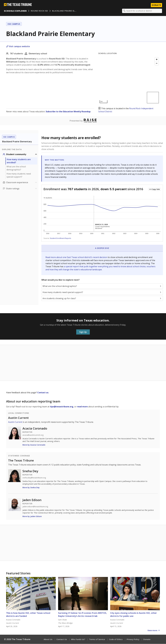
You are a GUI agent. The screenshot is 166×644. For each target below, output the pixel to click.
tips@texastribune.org (62, 407)
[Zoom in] (157, 60)
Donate (147, 639)
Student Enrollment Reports (60, 238)
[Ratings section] (20, 189)
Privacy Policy (133, 639)
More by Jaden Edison (32, 516)
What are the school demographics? (16, 168)
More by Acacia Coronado (34, 445)
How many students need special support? (19, 175)
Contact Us (62, 639)
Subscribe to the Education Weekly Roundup (68, 112)
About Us (48, 639)
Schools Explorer (15, 11)
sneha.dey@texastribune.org (34, 478)
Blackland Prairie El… (64, 11)
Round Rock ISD (39, 11)
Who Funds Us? (78, 639)
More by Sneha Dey (31, 488)
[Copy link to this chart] (155, 189)
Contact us (43, 393)
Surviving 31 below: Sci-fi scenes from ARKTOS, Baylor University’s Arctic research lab (82, 615)
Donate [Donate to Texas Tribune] (156, 5)
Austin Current (18, 418)
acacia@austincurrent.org (33, 435)
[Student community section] (20, 154)
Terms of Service (97, 639)
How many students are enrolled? (19, 161)
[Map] (129, 80)
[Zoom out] (157, 63)
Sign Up (83, 332)
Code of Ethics (116, 639)
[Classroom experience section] (20, 183)
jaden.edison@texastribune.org (35, 507)
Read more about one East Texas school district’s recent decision (77, 257)
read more (82, 407)
